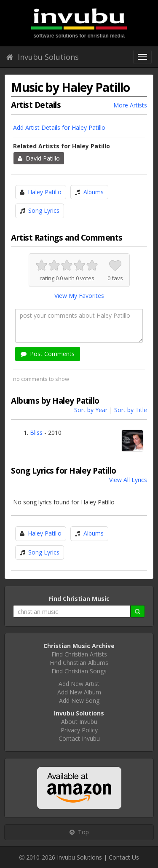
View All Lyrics (128, 480)
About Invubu (79, 722)
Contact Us (124, 857)
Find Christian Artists (79, 654)
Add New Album (79, 692)
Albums (94, 192)
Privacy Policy (79, 730)
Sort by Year (91, 410)
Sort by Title (131, 410)
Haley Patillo (45, 192)
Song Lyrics (44, 210)
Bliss (36, 433)
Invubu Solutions (43, 57)
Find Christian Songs (79, 671)
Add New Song (79, 701)
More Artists (130, 105)
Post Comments (48, 354)
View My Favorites (79, 296)
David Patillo (39, 158)
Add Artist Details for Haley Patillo (59, 127)
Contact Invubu (79, 738)
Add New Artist (79, 684)
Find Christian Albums (79, 663)
